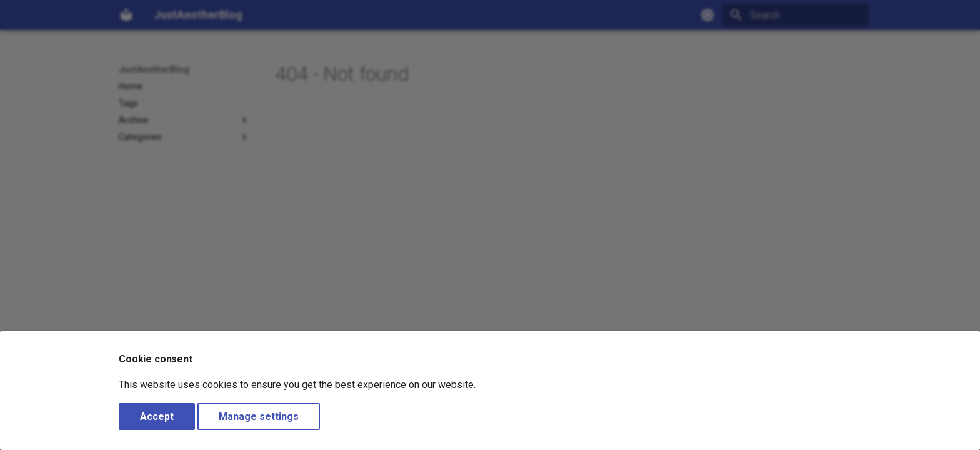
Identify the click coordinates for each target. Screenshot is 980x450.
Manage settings (259, 417)
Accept (157, 417)
